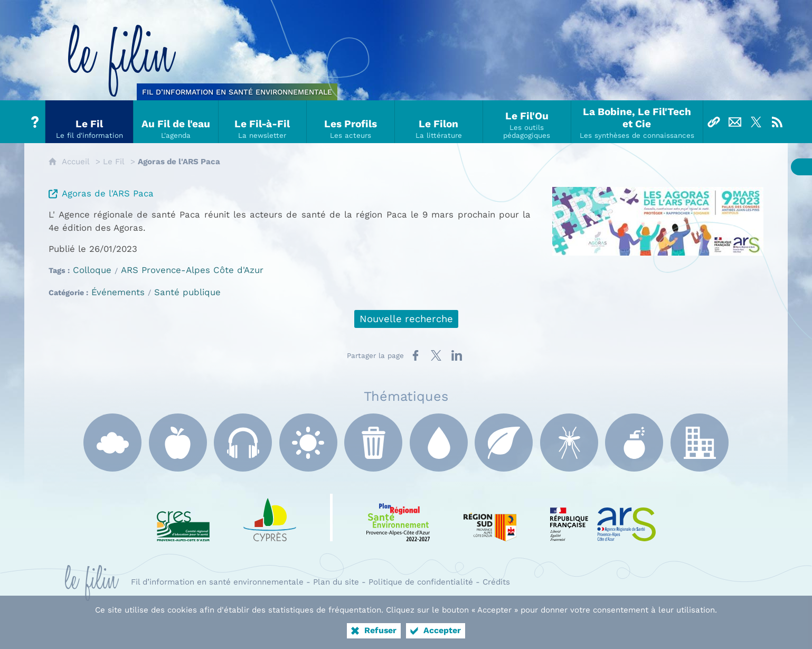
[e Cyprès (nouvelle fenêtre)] (270, 518)
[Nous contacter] (735, 122)
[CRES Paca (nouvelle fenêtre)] (183, 518)
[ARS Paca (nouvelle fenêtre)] (603, 518)
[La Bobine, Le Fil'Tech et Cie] (637, 122)
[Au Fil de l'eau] (176, 122)
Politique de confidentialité (421, 582)
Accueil (76, 162)
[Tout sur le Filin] (35, 122)
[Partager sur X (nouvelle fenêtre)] (436, 355)
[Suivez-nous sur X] (756, 122)
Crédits (496, 582)
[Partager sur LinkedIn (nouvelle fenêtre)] (457, 355)
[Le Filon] (439, 122)
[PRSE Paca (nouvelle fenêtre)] (398, 518)
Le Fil (114, 162)
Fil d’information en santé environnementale (217, 582)
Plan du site (336, 582)
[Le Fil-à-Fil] (263, 122)
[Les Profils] (351, 122)
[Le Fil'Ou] (527, 122)
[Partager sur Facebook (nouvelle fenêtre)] (416, 355)
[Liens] (714, 122)
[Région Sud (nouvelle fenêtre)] (490, 518)
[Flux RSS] (777, 122)
